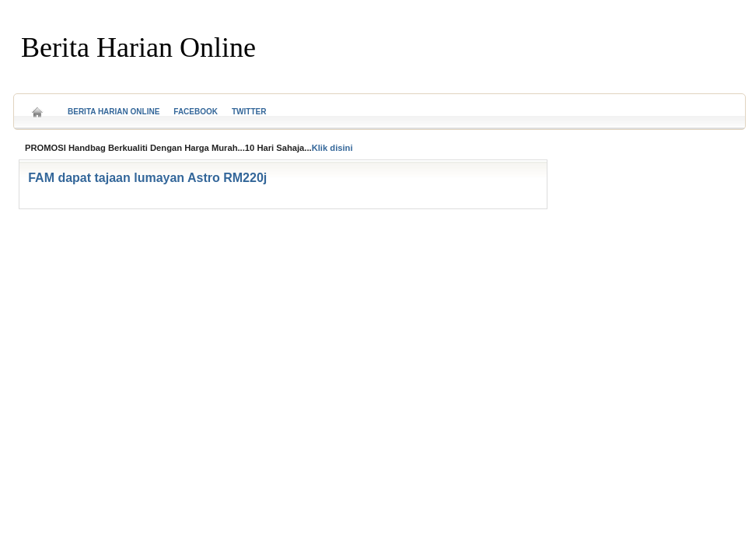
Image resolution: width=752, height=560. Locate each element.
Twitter (249, 112)
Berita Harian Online (138, 47)
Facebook (196, 112)
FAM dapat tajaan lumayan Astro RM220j (147, 178)
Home (37, 107)
